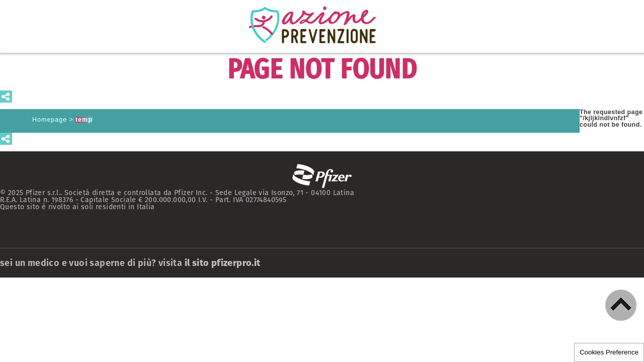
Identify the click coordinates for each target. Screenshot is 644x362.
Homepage (50, 120)
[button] (621, 305)
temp (84, 120)
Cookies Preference (609, 352)
